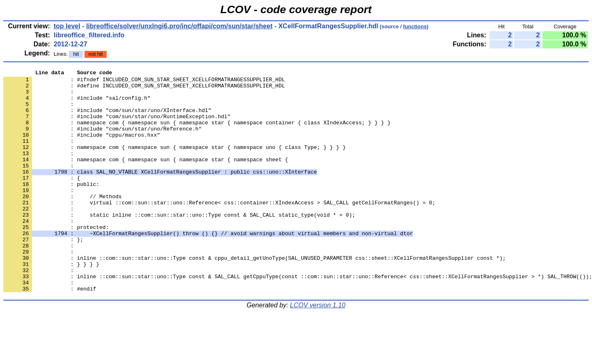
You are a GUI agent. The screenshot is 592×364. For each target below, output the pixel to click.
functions (415, 26)
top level (67, 26)
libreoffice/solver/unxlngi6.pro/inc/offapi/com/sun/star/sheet (179, 26)
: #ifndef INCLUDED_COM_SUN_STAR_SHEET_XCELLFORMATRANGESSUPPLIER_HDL (144, 82)
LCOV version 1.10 (318, 349)
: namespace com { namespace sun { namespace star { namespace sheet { (146, 178)
